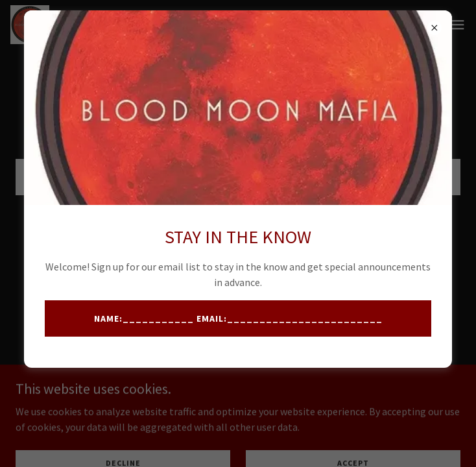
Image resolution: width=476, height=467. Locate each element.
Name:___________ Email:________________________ (238, 318)
